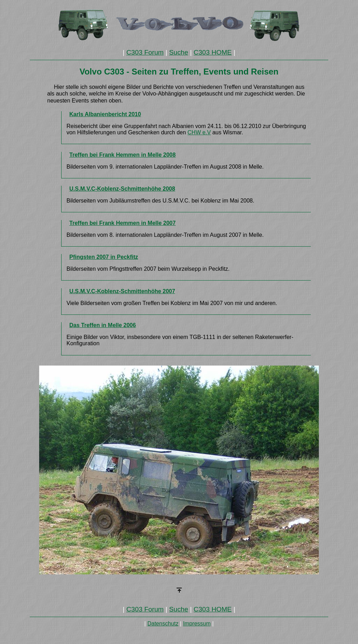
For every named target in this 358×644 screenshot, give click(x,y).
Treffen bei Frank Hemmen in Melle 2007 (122, 223)
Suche (179, 52)
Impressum (197, 624)
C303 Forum (145, 52)
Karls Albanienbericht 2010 (105, 114)
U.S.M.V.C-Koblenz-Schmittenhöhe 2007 (122, 291)
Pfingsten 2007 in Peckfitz (104, 257)
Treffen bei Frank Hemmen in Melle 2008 (122, 155)
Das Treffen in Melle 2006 (102, 325)
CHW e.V (199, 132)
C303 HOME (213, 52)
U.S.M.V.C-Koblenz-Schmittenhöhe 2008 (122, 189)
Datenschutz (163, 624)
